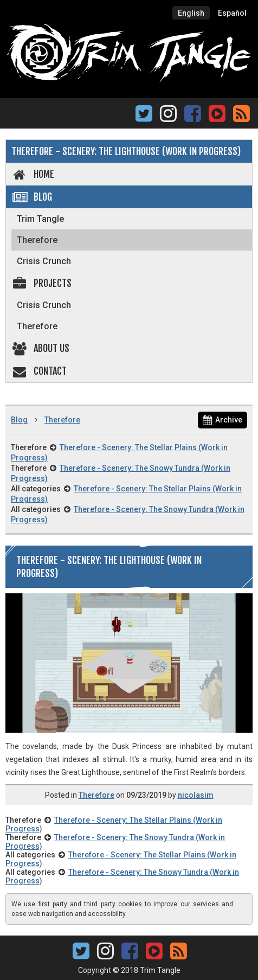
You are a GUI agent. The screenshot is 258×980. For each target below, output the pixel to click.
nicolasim (196, 795)
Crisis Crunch (44, 261)
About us (40, 348)
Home (33, 174)
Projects (41, 283)
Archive (222, 420)
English (191, 13)
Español (232, 13)
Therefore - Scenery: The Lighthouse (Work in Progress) (126, 151)
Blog (32, 197)
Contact (39, 371)
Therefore (37, 240)
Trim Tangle (40, 219)
